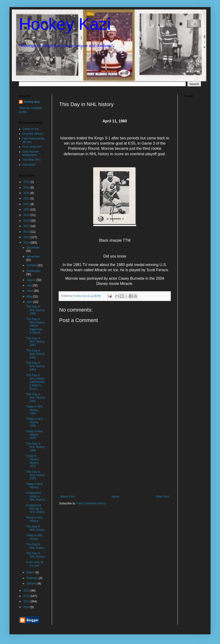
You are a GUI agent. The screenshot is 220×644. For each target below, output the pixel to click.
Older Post (162, 497)
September (34, 271)
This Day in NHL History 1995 (35, 310)
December (33, 248)
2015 (27, 237)
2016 (27, 232)
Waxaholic (29, 165)
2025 (27, 182)
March (31, 572)
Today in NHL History (35, 486)
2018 (27, 221)
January (32, 584)
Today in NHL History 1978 (35, 435)
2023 (27, 193)
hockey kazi (32, 102)
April (30, 302)
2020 (27, 210)
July (30, 285)
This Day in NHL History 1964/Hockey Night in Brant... (35, 382)
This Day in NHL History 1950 (35, 475)
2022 (27, 198)
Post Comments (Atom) (91, 503)
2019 (27, 215)
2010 (27, 607)
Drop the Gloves (33, 134)
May (30, 296)
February (33, 578)
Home (115, 497)
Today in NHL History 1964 (35, 410)
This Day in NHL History (35, 528)
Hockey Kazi (65, 24)
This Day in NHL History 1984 (35, 447)
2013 (27, 591)
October (32, 265)
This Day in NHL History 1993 (35, 366)
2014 (27, 243)
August (32, 280)
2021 (27, 204)
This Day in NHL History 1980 (35, 354)
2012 (27, 596)
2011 (27, 601)
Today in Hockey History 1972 (33, 461)
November (33, 257)
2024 (27, 188)
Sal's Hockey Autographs (31, 153)
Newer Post (68, 497)
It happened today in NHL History (35, 496)
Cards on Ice (31, 129)
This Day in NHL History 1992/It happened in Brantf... (35, 326)
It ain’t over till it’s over (35, 564)
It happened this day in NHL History (35, 509)
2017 (27, 226)
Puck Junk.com (32, 147)
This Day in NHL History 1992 (35, 342)
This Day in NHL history (35, 546)
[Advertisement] (115, 459)
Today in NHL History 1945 (35, 422)
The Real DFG (32, 160)
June (30, 291)
